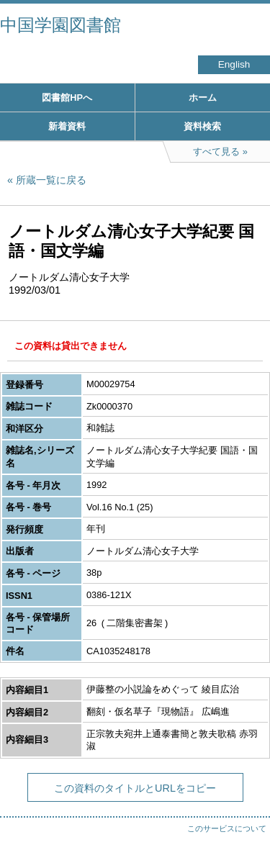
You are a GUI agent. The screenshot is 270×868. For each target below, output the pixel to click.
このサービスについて (227, 828)
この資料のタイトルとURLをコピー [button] (135, 788)
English (234, 64)
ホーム (203, 98)
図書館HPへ (67, 98)
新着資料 (67, 126)
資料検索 (202, 126)
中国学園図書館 (60, 25)
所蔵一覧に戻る (51, 180)
